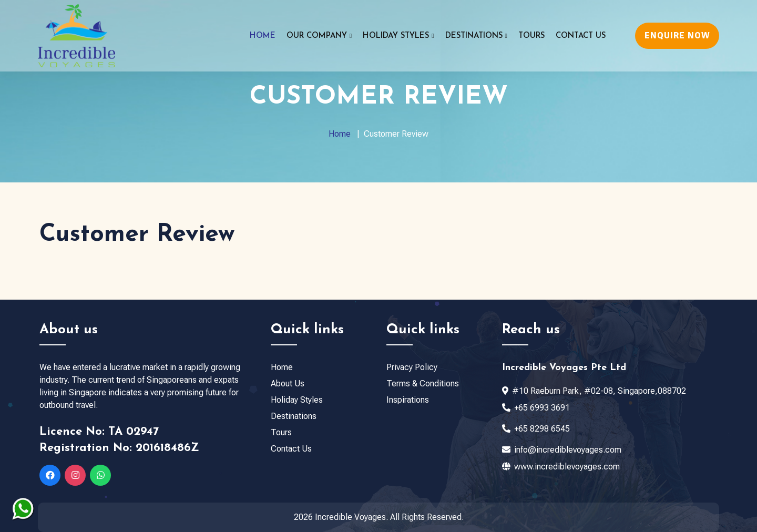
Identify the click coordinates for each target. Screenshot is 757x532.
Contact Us (581, 36)
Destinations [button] (476, 36)
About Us (288, 383)
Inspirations (408, 400)
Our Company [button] (319, 36)
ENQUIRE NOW (677, 35)
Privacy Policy (412, 367)
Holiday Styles (297, 400)
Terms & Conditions (423, 383)
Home (263, 36)
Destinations (294, 416)
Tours (531, 36)
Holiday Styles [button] (398, 36)
